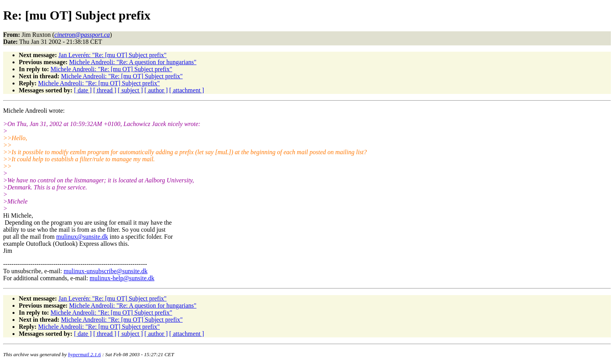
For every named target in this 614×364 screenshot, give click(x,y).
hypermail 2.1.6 (85, 354)
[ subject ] (130, 90)
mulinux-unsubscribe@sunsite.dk (105, 271)
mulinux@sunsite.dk (82, 237)
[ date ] (83, 90)
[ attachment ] (187, 90)
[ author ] (156, 90)
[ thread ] (105, 90)
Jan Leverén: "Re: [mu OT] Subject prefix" (112, 55)
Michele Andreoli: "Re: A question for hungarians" (133, 62)
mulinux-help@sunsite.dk (122, 278)
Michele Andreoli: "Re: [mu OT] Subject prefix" (111, 69)
